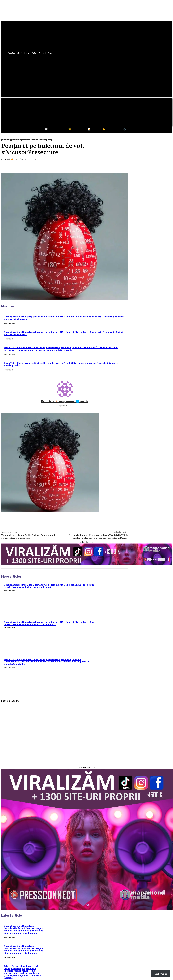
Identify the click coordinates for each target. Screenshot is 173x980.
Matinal (34, 140)
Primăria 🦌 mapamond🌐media (65, 402)
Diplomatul (16, 140)
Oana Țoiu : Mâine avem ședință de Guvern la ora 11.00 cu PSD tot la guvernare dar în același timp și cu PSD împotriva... (62, 364)
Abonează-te (161, 974)
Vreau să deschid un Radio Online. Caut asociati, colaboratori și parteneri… (28, 537)
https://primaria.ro (65, 406)
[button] (106, 80)
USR (50, 140)
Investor (26, 140)
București (6, 140)
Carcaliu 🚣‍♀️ (8, 159)
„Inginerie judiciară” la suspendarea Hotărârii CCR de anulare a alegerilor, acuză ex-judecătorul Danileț (98, 537)
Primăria (43, 140)
